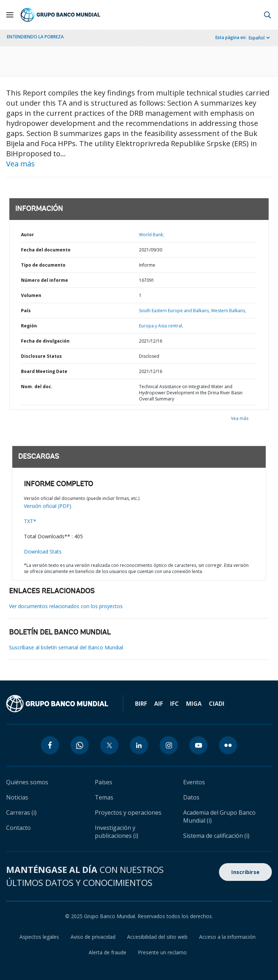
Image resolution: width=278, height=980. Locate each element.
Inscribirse (245, 872)
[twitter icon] (109, 745)
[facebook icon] (50, 745)
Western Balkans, (229, 311)
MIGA (194, 704)
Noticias (17, 797)
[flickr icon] (228, 745)
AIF (159, 704)
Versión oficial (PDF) (48, 506)
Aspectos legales (39, 937)
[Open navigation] (10, 15)
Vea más (20, 164)
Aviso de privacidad (93, 937)
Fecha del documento (46, 250)
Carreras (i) (21, 813)
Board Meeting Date (44, 371)
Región (29, 326)
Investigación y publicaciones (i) (117, 832)
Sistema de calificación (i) (216, 836)
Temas (104, 797)
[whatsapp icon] (80, 745)
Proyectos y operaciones (128, 813)
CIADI (217, 704)
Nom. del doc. (37, 387)
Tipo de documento (43, 265)
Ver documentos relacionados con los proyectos (66, 606)
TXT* (30, 521)
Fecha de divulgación (45, 341)
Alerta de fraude (108, 952)
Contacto (18, 828)
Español (257, 38)
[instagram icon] (169, 745)
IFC (174, 704)
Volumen (31, 295)
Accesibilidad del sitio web (157, 937)
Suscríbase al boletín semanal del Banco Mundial (66, 647)
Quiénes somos (27, 782)
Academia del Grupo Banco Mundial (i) (219, 816)
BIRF (141, 704)
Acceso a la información (227, 937)
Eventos (194, 782)
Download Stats (43, 551)
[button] (268, 15)
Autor (28, 235)
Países (104, 782)
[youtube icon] (198, 745)
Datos (191, 797)
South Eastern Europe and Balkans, (174, 311)
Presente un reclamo (162, 952)
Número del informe (45, 280)
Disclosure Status (41, 356)
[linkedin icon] (139, 745)
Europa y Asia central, (161, 326)
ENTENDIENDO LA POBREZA (35, 37)
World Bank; (151, 235)
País (26, 311)
